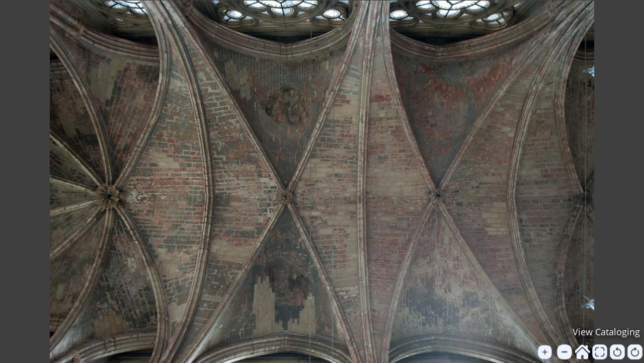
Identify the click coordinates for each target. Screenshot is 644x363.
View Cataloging (606, 332)
